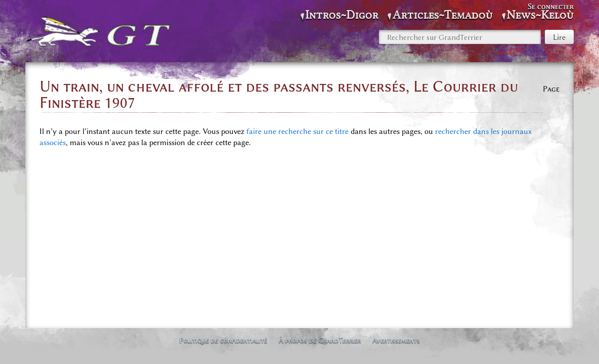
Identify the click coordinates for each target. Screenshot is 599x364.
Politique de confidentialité (223, 340)
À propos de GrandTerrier (320, 340)
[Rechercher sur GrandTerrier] (460, 37)
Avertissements (396, 340)
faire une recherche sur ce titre (297, 131)
